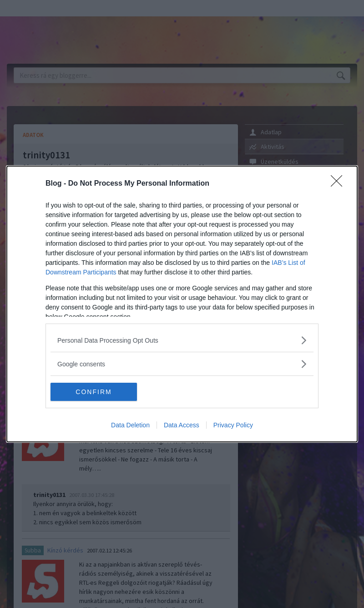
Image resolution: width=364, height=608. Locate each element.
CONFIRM (94, 392)
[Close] (339, 184)
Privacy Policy (233, 425)
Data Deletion (130, 425)
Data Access (182, 425)
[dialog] (182, 304)
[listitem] (182, 340)
